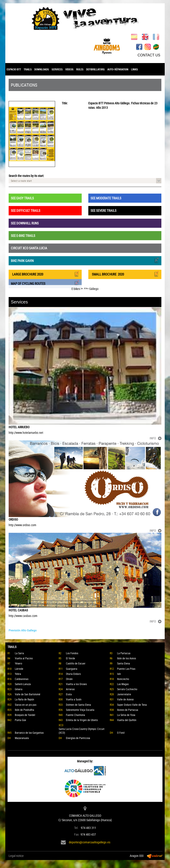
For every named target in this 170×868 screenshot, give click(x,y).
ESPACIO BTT (14, 69)
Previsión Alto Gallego (23, 630)
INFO (156, 438)
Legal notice (16, 856)
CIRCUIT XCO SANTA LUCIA (29, 248)
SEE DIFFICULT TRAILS (26, 210)
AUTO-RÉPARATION (118, 69)
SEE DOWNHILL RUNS (25, 223)
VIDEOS (69, 69)
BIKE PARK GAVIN (85, 260)
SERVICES (57, 69)
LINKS (134, 69)
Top (2, 862)
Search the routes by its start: (26, 176)
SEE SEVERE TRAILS (103, 210)
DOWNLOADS (42, 69)
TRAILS (28, 69)
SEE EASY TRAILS (22, 198)
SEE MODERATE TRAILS (106, 198)
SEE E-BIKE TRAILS (23, 236)
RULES (80, 69)
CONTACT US (149, 55)
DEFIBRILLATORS (95, 69)
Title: (65, 103)
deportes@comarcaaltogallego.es (90, 842)
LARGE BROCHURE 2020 (45, 274)
